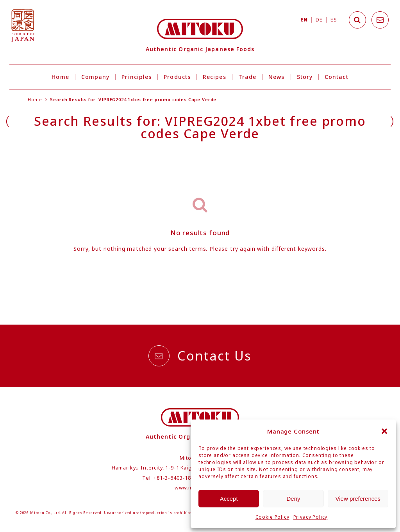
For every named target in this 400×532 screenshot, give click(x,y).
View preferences (358, 499)
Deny (293, 499)
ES (334, 20)
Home (60, 77)
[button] (384, 431)
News (276, 77)
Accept (229, 499)
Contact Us (200, 356)
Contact (337, 77)
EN (304, 20)
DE (319, 20)
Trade (247, 77)
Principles (137, 77)
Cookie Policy (272, 517)
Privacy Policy (311, 517)
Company (96, 77)
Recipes (214, 77)
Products (177, 77)
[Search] (357, 20)
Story (305, 77)
